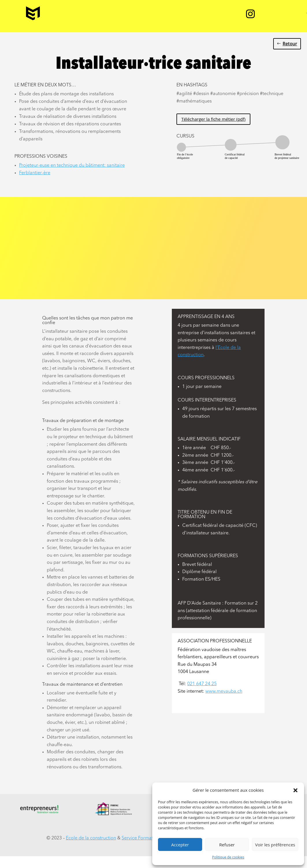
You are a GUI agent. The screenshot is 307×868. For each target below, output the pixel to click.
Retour (290, 44)
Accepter (180, 845)
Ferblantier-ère (35, 173)
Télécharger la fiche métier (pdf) (213, 119)
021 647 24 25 (202, 684)
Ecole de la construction (91, 838)
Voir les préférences (275, 845)
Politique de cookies (228, 857)
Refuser (227, 845)
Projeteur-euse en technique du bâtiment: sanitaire (72, 166)
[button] (295, 790)
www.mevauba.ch (224, 692)
